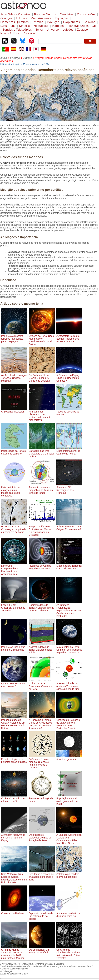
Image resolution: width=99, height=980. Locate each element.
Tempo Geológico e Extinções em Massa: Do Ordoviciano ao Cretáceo (42, 529)
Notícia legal (6, 971)
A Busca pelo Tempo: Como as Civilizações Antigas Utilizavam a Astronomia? (42, 723)
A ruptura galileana (69, 758)
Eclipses (21, 18)
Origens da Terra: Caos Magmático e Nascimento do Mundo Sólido (42, 339)
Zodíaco (82, 29)
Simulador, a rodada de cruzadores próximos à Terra (42, 875)
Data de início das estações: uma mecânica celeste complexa (14, 490)
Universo (53, 29)
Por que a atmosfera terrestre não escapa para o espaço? (14, 337)
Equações (62, 18)
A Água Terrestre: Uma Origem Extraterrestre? (69, 527)
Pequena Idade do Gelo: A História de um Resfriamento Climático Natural (14, 723)
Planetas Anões (78, 26)
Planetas (58, 26)
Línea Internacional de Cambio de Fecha (69, 451)
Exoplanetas (71, 22)
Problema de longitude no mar (42, 798)
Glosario (29, 33)
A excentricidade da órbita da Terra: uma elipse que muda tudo (69, 685)
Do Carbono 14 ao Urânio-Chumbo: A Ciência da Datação (42, 377)
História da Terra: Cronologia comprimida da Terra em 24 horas (14, 528)
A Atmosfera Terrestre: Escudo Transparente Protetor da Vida (69, 337)
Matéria (24, 26)
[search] (60, 41)
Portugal (15, 58)
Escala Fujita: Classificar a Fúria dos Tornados (14, 606)
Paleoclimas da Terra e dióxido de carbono (14, 451)
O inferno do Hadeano (14, 912)
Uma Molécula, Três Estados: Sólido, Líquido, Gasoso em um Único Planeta (14, 877)
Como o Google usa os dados (14, 969)
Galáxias (89, 22)
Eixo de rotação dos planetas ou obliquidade (14, 759)
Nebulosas (41, 26)
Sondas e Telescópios (17, 29)
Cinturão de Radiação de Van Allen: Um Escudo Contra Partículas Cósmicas (69, 723)
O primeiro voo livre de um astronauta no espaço (42, 915)
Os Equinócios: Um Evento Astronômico (42, 950)
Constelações (86, 14)
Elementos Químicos (14, 22)
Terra (39, 29)
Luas (4, 26)
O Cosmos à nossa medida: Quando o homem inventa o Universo (42, 762)
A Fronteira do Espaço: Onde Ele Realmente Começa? (69, 377)
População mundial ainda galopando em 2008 (69, 800)
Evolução (53, 22)
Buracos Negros (45, 14)
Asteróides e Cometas (15, 14)
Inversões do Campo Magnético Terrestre (42, 566)
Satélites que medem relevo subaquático (69, 874)
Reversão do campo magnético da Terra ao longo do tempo (42, 489)
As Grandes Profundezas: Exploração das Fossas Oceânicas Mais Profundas (69, 609)
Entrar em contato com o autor (14, 974)
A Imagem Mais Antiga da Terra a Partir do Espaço (14, 836)
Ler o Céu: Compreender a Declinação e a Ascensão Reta (14, 569)
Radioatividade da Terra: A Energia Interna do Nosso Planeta (42, 606)
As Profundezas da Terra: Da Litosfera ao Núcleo (42, 648)
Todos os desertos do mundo (69, 412)
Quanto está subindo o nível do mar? (14, 683)
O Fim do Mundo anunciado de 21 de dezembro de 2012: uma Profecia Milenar (14, 953)
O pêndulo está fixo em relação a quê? (14, 798)
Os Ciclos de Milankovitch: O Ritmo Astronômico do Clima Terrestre (69, 953)
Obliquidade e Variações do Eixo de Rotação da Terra (42, 836)
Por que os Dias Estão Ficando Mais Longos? (14, 647)
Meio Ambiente (41, 18)
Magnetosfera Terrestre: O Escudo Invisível (69, 566)
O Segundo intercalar (14, 410)
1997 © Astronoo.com (10, 964)
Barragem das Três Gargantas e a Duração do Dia (42, 452)
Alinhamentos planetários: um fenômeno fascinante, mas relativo (42, 414)
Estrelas (38, 22)
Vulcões (68, 29)
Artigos (28, 58)
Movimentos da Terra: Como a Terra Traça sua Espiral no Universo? (69, 648)
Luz (13, 26)
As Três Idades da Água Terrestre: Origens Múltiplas (14, 377)
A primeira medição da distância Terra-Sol (69, 913)
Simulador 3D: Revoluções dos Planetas (69, 489)
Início (4, 58)
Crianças (6, 18)
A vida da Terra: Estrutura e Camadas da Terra (42, 685)
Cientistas (66, 14)
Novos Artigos (10, 33)
